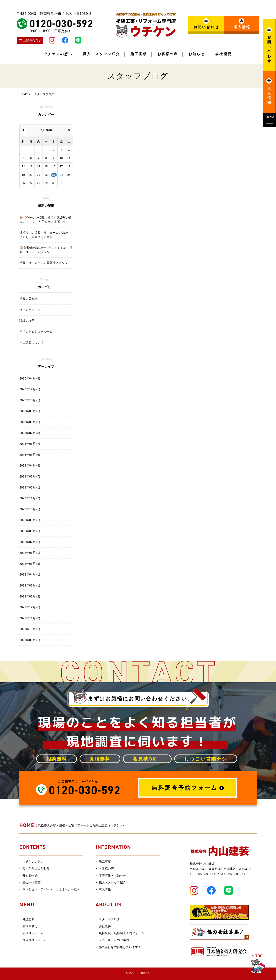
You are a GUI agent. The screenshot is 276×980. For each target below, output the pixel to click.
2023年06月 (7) (30, 444)
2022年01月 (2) (30, 596)
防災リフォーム (33, 933)
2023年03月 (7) (30, 476)
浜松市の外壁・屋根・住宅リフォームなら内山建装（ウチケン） (72, 825)
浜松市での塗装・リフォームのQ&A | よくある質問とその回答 (44, 235)
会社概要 (223, 54)
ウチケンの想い (58, 54)
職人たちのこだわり (36, 868)
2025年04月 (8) (30, 378)
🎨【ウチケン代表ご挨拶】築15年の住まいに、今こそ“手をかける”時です (46, 220)
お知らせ (197, 54)
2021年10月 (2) (30, 629)
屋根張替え (30, 926)
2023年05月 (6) (30, 455)
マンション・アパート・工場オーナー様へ (51, 889)
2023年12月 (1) (30, 389)
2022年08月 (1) (30, 531)
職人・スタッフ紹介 (101, 54)
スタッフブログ (109, 919)
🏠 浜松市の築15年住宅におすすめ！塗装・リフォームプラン (46, 250)
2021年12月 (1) (30, 607)
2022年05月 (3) (30, 564)
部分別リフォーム (34, 940)
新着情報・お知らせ (112, 876)
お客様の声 (168, 54)
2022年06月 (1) (30, 553)
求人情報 (105, 889)
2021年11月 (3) (30, 618)
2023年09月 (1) (30, 411)
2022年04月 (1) (30, 574)
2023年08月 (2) (30, 422)
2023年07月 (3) (30, 433)
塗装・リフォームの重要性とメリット (45, 263)
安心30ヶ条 (30, 876)
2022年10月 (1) (30, 509)
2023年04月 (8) (30, 465)
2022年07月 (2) (30, 542)
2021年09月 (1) (30, 640)
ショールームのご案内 (114, 940)
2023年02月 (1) (30, 487)
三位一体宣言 (31, 882)
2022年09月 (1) (30, 520)
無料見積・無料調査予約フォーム (121, 933)
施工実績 (139, 54)
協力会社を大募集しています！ (120, 947)
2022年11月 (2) (30, 498)
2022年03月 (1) (30, 585)
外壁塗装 (28, 919)
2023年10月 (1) (30, 400)
